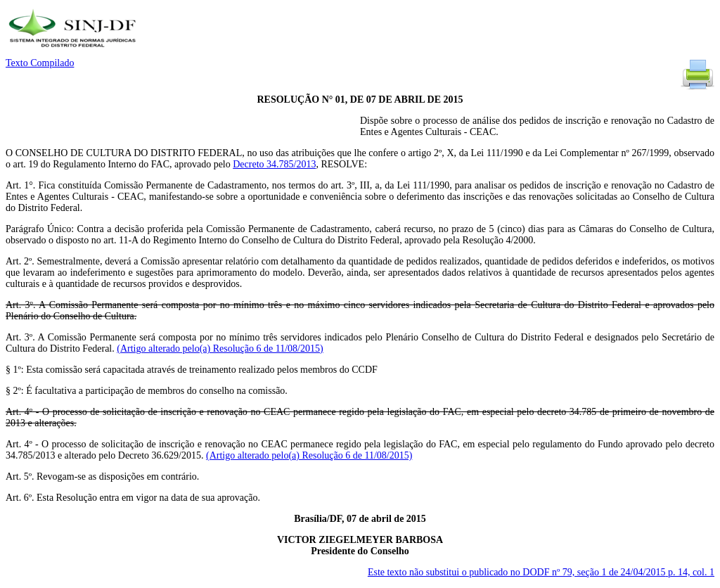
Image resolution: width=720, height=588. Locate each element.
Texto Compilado (40, 63)
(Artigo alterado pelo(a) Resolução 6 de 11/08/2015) (220, 349)
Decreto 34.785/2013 (274, 164)
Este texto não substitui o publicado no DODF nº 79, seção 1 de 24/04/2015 (541, 572)
